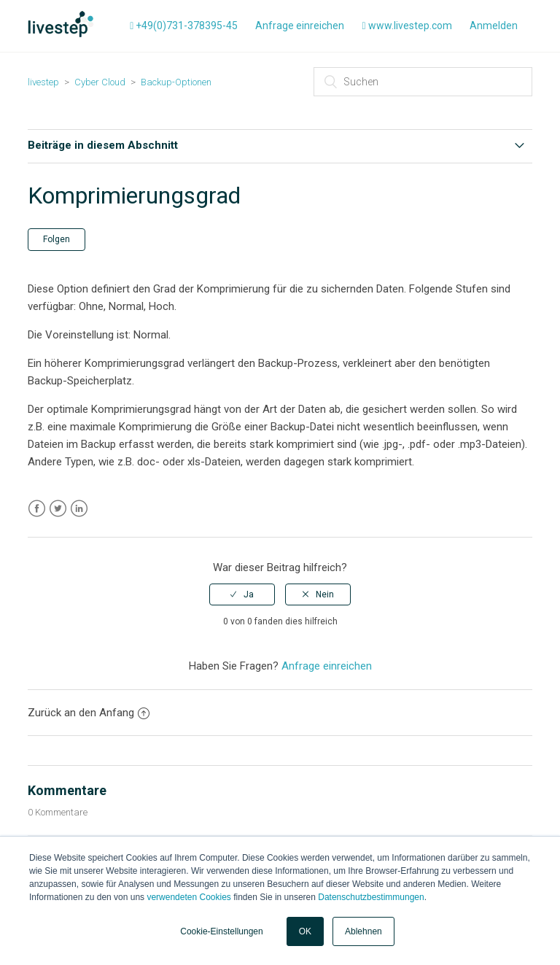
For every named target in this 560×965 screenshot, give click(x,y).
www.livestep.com (407, 26)
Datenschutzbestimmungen (371, 897)
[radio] (242, 594)
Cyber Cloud (100, 82)
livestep (43, 82)
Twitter (58, 509)
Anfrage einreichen (300, 26)
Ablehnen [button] (363, 931)
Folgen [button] (57, 239)
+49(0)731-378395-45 (184, 26)
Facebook (37, 509)
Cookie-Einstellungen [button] (221, 931)
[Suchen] (423, 82)
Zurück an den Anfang (89, 713)
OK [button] (305, 931)
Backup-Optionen (176, 82)
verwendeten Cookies (188, 897)
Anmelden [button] (494, 26)
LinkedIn (79, 509)
